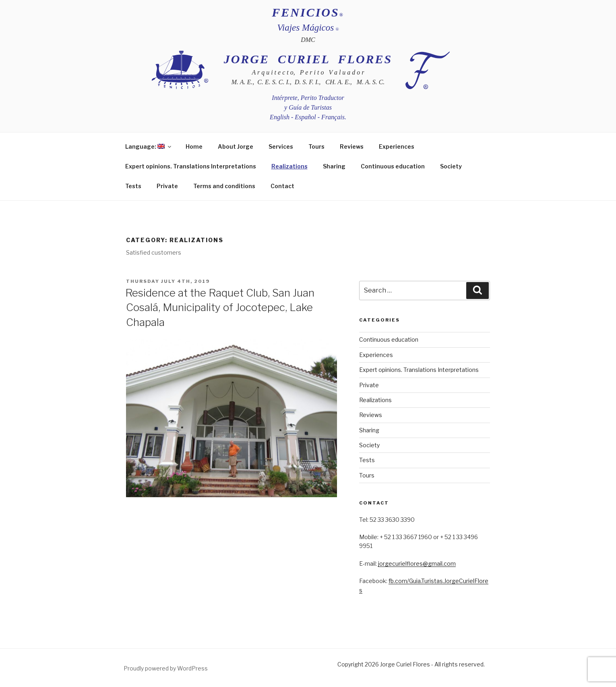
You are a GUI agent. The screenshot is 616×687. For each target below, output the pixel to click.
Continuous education (393, 166)
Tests (133, 186)
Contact (282, 186)
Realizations (289, 166)
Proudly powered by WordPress (166, 668)
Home (194, 146)
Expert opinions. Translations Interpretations (191, 166)
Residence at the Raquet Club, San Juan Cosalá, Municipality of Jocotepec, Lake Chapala (220, 307)
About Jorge (236, 146)
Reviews (352, 146)
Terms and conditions (224, 186)
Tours (316, 146)
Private (167, 186)
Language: (149, 146)
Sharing (334, 166)
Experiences (397, 146)
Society (451, 166)
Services (281, 146)
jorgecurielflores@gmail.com (417, 564)
